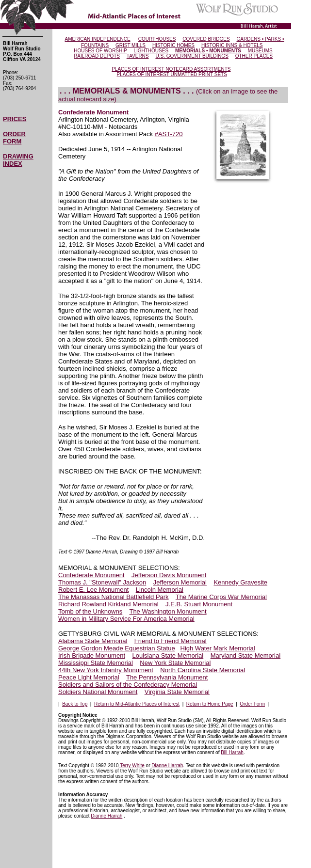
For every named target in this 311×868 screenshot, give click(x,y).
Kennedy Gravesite (240, 582)
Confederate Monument (91, 575)
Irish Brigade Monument (92, 655)
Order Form (252, 704)
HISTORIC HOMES (173, 45)
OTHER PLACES (254, 56)
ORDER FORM (14, 138)
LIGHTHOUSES (151, 51)
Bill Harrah (232, 752)
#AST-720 (169, 134)
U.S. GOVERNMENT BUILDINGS (192, 56)
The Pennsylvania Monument (167, 677)
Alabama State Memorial (93, 641)
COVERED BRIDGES (206, 39)
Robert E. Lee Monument (93, 590)
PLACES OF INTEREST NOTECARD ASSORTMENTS (171, 69)
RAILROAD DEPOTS (97, 56)
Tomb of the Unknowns (90, 611)
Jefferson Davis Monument (169, 575)
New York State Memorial (175, 663)
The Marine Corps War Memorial (221, 597)
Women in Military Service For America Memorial (126, 619)
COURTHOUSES (157, 39)
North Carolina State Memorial (203, 670)
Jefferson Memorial (180, 582)
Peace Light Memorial (89, 677)
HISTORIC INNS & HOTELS (232, 45)
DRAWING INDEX (18, 160)
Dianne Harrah (167, 765)
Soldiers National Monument (98, 692)
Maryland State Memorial (246, 655)
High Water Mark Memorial (218, 648)
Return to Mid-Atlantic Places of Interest (137, 704)
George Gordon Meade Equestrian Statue (117, 648)
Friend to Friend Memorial (171, 641)
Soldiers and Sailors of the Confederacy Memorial (128, 685)
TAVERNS (138, 56)
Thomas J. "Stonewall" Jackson (102, 582)
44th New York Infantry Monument (106, 670)
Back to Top (75, 704)
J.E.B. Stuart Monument (199, 604)
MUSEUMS (260, 51)
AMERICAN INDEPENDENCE (98, 39)
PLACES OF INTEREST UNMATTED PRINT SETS (172, 74)
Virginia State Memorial (177, 692)
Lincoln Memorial (160, 590)
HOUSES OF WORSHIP (100, 51)
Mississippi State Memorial (96, 663)
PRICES (15, 119)
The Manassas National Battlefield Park (114, 597)
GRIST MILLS (131, 45)
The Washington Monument (168, 611)
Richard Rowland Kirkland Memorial (108, 604)
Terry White (132, 765)
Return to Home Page (210, 704)
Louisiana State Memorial (168, 655)
